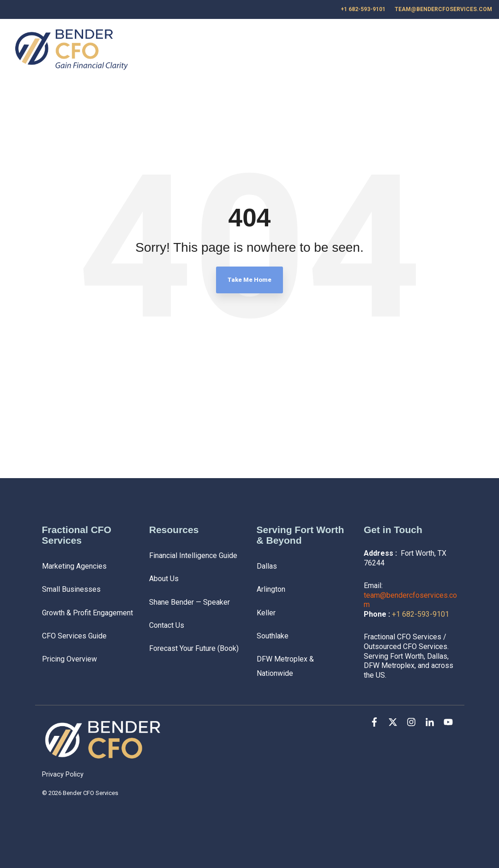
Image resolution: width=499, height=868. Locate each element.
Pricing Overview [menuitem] (69, 659)
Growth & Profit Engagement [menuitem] (87, 613)
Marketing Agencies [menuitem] (74, 566)
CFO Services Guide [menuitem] (74, 636)
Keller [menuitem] (266, 613)
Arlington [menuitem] (271, 589)
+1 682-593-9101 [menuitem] (363, 9)
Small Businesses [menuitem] (71, 589)
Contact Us (441, 51)
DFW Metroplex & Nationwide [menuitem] (286, 666)
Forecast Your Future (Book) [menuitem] (194, 648)
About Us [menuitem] (164, 579)
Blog (352, 51)
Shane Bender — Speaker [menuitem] (189, 602)
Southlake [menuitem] (273, 636)
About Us (390, 51)
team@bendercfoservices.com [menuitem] (443, 9)
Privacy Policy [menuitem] (63, 774)
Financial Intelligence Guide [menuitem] (193, 555)
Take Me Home (249, 280)
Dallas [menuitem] (267, 566)
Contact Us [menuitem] (167, 625)
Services (314, 51)
